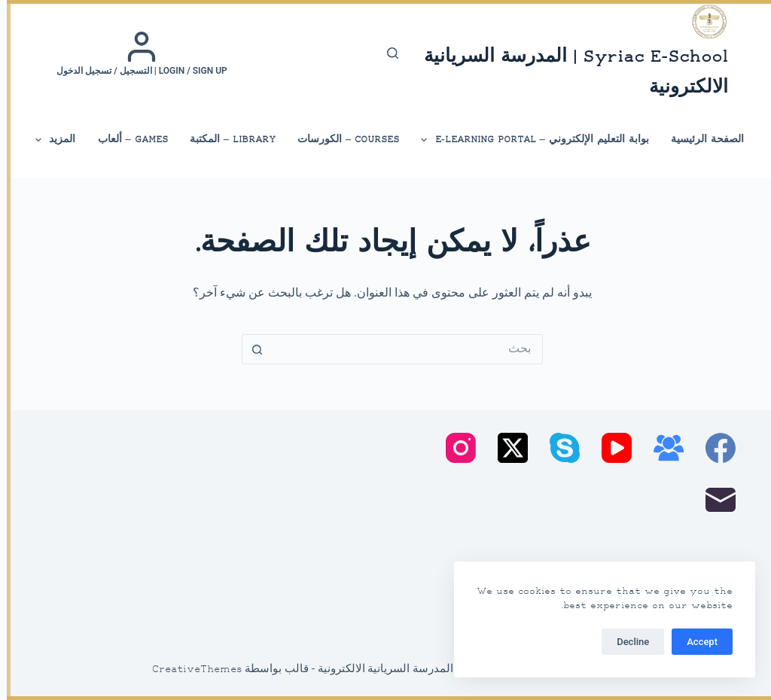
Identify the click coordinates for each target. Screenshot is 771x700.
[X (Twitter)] (506, 448)
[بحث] (386, 53)
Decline (626, 642)
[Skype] (558, 448)
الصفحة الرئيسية (701, 140)
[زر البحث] (250, 349)
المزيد (47, 140)
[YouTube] (610, 448)
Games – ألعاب (126, 140)
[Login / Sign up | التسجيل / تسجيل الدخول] (135, 53)
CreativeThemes (190, 670)
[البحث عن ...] (401, 349)
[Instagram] (454, 448)
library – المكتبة (226, 140)
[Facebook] (714, 448)
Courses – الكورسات (341, 140)
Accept (695, 642)
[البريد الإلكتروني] (714, 500)
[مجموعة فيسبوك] (662, 448)
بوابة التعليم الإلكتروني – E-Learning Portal (527, 140)
